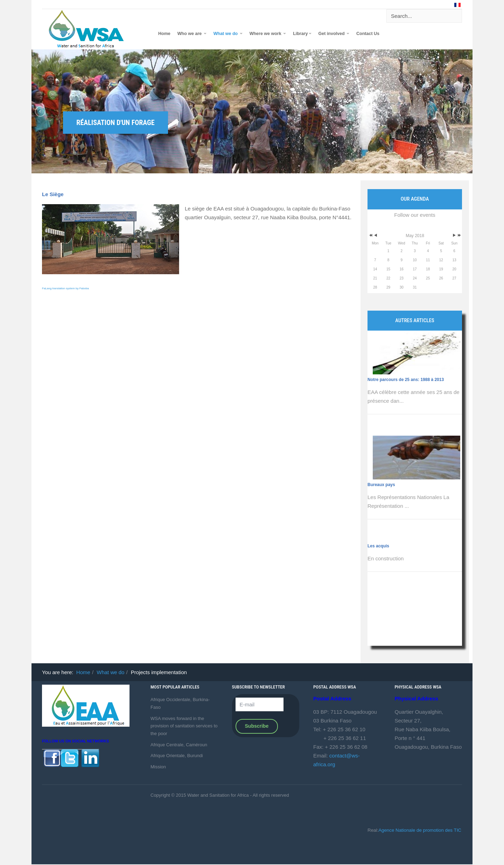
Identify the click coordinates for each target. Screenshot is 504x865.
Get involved (334, 34)
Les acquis (378, 546)
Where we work (268, 34)
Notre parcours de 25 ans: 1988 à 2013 (406, 380)
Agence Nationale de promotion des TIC (420, 830)
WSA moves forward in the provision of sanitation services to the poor (184, 726)
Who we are (192, 34)
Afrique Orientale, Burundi (177, 756)
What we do (228, 34)
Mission (158, 767)
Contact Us (368, 34)
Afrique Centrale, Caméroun (179, 745)
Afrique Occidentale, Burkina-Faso (180, 703)
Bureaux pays (381, 485)
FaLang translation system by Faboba (65, 288)
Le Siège (53, 194)
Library (302, 34)
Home (164, 34)
